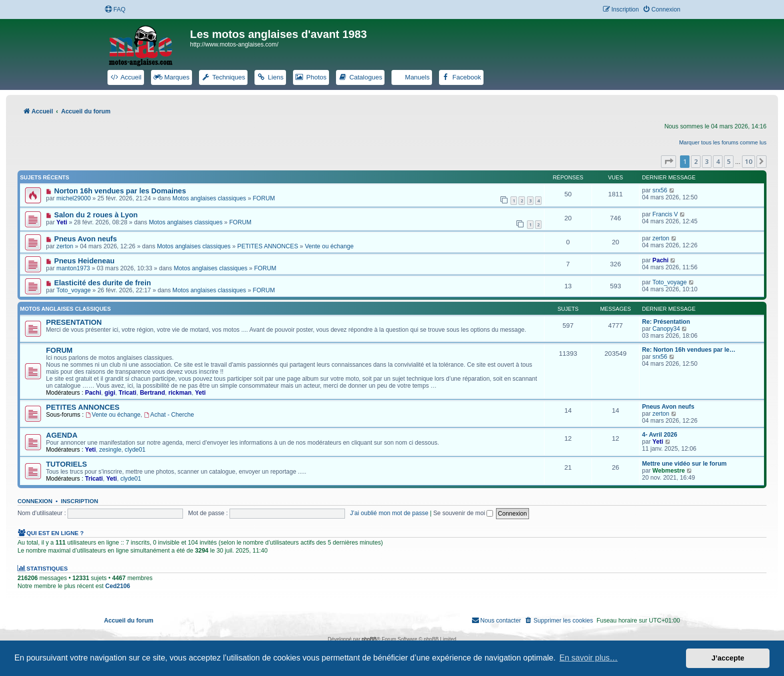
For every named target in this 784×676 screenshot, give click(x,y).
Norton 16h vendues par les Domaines (120, 191)
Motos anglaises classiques (209, 198)
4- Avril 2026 (659, 435)
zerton (65, 246)
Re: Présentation (666, 322)
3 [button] (707, 161)
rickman (180, 393)
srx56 (660, 190)
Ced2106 (117, 586)
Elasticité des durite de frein (102, 283)
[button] (668, 161)
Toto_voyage (74, 290)
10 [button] (748, 161)
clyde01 (135, 450)
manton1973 (73, 268)
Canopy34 (666, 329)
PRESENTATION (74, 322)
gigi (110, 393)
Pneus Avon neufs (85, 239)
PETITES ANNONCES (268, 246)
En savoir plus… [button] (589, 658)
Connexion (35, 501)
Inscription (79, 501)
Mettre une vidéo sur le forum (684, 464)
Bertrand (152, 393)
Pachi (660, 260)
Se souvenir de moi (463, 513)
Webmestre (669, 471)
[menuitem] (115, 10)
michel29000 (74, 198)
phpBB (369, 639)
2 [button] (696, 161)
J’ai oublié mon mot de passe (389, 513)
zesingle (110, 450)
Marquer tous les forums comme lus (723, 142)
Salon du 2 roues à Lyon (96, 215)
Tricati (127, 393)
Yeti (62, 222)
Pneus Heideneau (84, 261)
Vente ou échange (329, 246)
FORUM (263, 198)
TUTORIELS (66, 464)
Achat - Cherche (169, 415)
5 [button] (729, 161)
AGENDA (62, 435)
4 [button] (718, 161)
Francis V (665, 214)
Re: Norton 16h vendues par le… (689, 350)
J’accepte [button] (728, 658)
